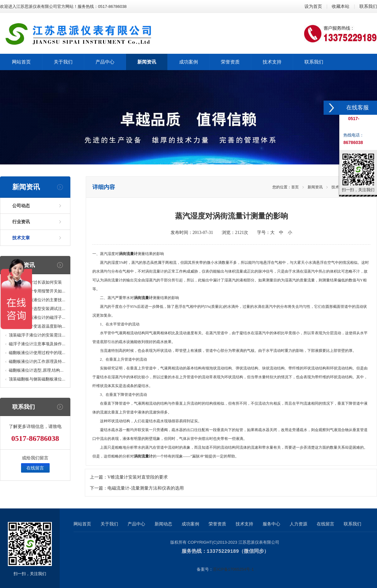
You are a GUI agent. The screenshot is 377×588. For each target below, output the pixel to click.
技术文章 (21, 238)
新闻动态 (163, 524)
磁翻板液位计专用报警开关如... (37, 291)
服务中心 (271, 524)
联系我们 (368, 6)
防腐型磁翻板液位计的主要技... (37, 300)
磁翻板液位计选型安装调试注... (37, 309)
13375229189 (223, 551)
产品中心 (136, 524)
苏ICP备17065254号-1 (233, 569)
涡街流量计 (128, 254)
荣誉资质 (217, 524)
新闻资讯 (315, 187)
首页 (295, 187)
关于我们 (109, 524)
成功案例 (190, 524)
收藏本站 (341, 6)
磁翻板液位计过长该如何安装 (35, 282)
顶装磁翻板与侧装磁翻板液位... (37, 379)
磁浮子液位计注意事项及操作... (37, 344)
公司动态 (21, 206)
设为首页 (313, 6)
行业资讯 (21, 222)
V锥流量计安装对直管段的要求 (138, 477)
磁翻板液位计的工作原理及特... (37, 361)
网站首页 (82, 524)
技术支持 (244, 524)
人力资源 (298, 524)
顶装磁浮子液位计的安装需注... (37, 335)
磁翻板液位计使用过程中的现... (37, 353)
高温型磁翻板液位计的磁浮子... (37, 317)
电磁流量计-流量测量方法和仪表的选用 (146, 488)
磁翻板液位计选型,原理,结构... (36, 370)
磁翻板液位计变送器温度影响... (37, 326)
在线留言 (35, 468)
